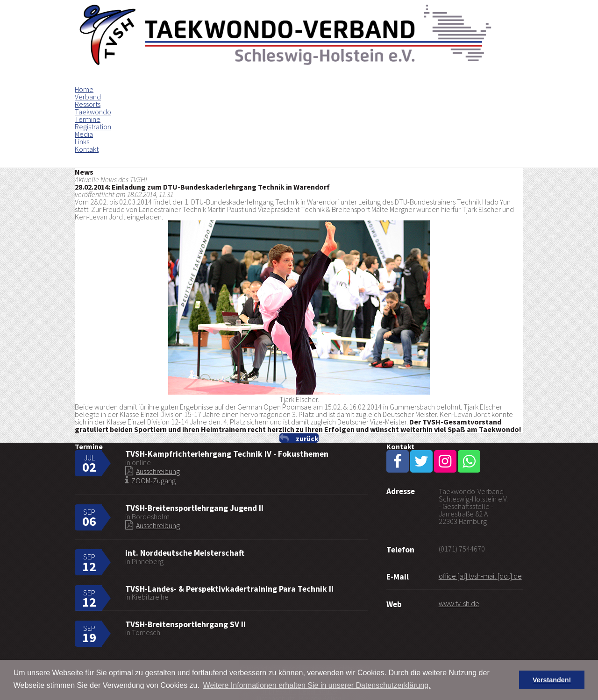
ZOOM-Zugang (153, 481)
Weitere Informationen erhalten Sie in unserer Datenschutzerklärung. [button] (317, 685)
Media (84, 134)
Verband (88, 97)
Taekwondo (93, 112)
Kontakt (87, 149)
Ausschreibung (158, 471)
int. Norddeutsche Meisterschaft (185, 553)
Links (82, 141)
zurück (307, 438)
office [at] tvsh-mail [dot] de (480, 576)
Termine (88, 119)
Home (84, 89)
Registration (93, 127)
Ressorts (88, 104)
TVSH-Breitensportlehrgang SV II (185, 624)
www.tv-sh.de (459, 603)
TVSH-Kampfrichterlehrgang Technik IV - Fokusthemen (227, 454)
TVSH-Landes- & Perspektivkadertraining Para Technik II (229, 589)
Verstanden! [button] (552, 680)
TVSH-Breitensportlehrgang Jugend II (194, 508)
